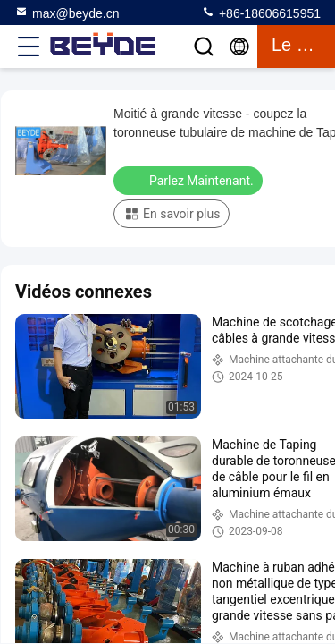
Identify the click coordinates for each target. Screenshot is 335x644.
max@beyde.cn (67, 13)
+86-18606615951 (261, 13)
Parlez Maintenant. (190, 180)
